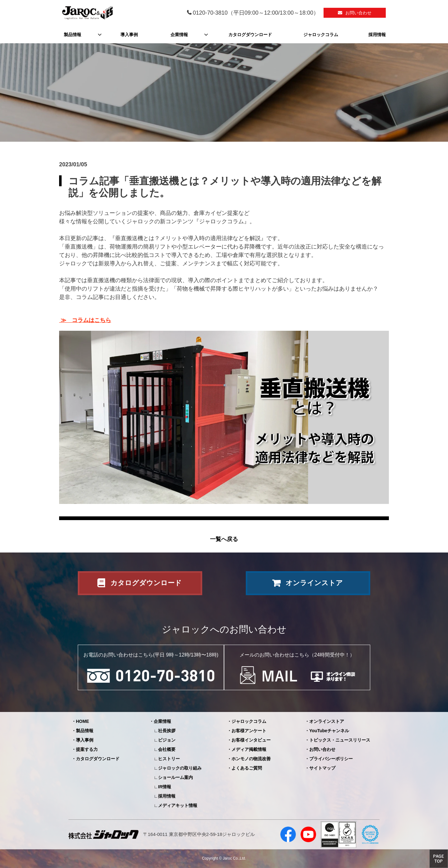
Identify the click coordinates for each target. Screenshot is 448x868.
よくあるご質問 (247, 768)
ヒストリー (169, 759)
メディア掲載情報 (249, 749)
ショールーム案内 (175, 777)
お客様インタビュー (251, 740)
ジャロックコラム (321, 35)
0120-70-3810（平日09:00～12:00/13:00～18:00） (256, 13)
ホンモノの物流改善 (251, 759)
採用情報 (377, 35)
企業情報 (179, 35)
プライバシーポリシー (331, 759)
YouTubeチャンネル (329, 731)
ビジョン (167, 740)
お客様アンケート (249, 731)
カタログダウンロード (250, 35)
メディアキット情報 (178, 805)
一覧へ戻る (224, 539)
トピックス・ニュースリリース (340, 740)
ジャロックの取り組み (180, 768)
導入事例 (129, 35)
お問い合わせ (358, 13)
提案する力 (87, 749)
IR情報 (165, 787)
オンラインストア (314, 583)
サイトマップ (322, 768)
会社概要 (167, 749)
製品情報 (72, 35)
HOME (82, 721)
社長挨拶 (167, 731)
